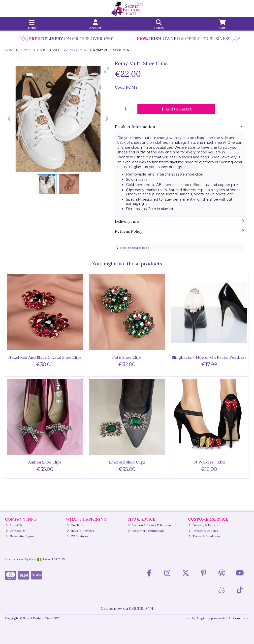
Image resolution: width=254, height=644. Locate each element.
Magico (202, 618)
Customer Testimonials (146, 531)
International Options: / (35, 559)
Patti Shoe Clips (127, 357)
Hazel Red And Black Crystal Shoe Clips (45, 357)
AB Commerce (239, 618)
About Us (14, 525)
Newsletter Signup (21, 536)
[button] (107, 70)
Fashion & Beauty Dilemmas (150, 525)
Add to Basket (176, 109)
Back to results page (135, 248)
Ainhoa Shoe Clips (45, 462)
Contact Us (16, 531)
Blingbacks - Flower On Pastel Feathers (209, 357)
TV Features (78, 536)
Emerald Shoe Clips (127, 462)
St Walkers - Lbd (209, 462)
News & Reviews (80, 531)
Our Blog (75, 525)
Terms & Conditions (205, 536)
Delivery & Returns (204, 525)
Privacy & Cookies (203, 531)
